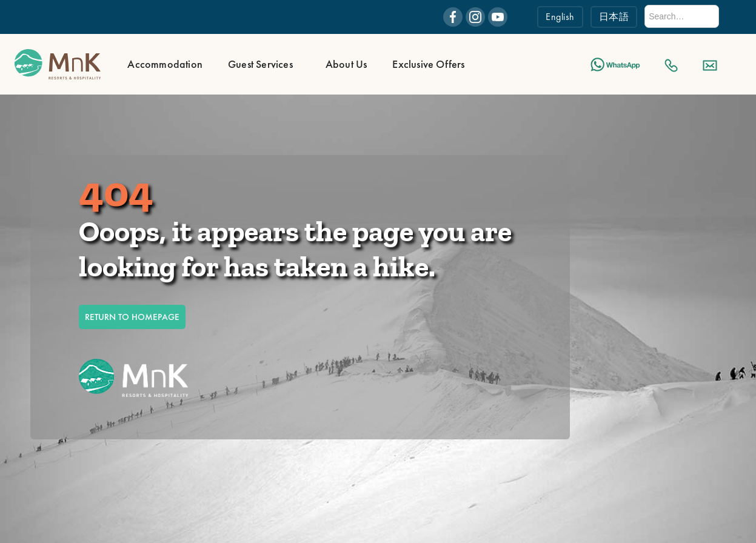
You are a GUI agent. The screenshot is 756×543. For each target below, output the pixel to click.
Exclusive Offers (428, 64)
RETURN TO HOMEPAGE (132, 317)
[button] (163, 64)
